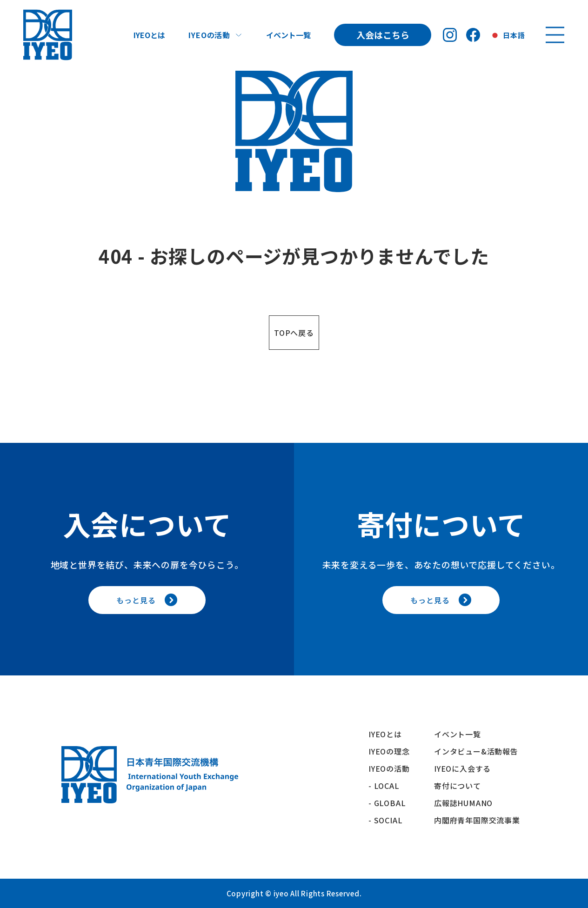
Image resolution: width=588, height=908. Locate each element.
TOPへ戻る (294, 333)
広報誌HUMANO (463, 803)
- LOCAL (384, 786)
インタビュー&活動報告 (476, 751)
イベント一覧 (288, 35)
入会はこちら (383, 35)
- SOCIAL (385, 820)
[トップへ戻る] (48, 35)
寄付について (461, 786)
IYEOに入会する (466, 768)
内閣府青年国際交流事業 (477, 820)
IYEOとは (149, 35)
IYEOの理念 (389, 751)
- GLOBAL (387, 803)
